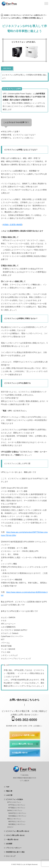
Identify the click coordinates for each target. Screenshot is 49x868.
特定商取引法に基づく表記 (15, 852)
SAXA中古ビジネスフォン (17, 813)
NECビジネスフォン (14, 819)
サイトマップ (11, 856)
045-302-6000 (24, 719)
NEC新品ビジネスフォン (17, 824)
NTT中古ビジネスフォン (17, 805)
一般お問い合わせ (12, 839)
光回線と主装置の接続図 (12, 225)
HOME (6, 15)
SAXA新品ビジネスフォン (17, 816)
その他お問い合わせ (20, 753)
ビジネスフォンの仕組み (15, 799)
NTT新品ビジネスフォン (17, 808)
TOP (8, 787)
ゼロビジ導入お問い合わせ (22, 744)
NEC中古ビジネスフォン (17, 821)
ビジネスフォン (16, 15)
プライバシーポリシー (14, 848)
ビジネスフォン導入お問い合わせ (18, 831)
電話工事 (9, 791)
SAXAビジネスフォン (15, 810)
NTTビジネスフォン (14, 802)
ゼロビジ (10, 827)
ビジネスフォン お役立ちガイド (34, 15)
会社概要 (9, 844)
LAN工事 (9, 795)
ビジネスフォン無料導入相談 (23, 735)
